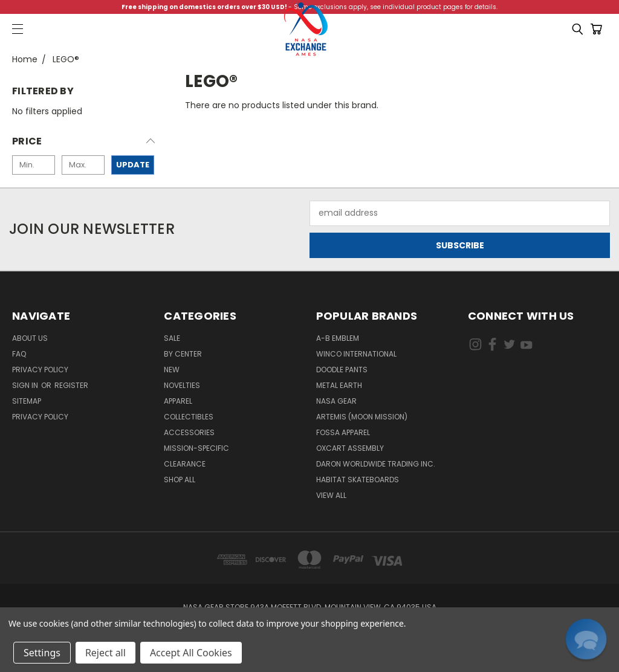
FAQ (19, 354)
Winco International (356, 354)
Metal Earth (339, 385)
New (172, 370)
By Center (183, 354)
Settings (42, 653)
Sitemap (27, 401)
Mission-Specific (196, 448)
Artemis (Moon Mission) (362, 417)
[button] (83, 145)
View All (331, 495)
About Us (30, 338)
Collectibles (189, 417)
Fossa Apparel (343, 432)
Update (133, 165)
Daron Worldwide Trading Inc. (376, 464)
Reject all (105, 653)
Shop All (180, 480)
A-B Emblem (338, 338)
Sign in (26, 385)
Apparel (178, 401)
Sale (172, 338)
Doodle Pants (342, 370)
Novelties (182, 385)
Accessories (189, 432)
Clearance (185, 464)
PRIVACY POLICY (40, 417)
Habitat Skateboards (358, 480)
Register (71, 385)
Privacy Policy (40, 370)
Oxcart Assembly (350, 448)
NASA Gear (336, 401)
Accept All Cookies (191, 653)
